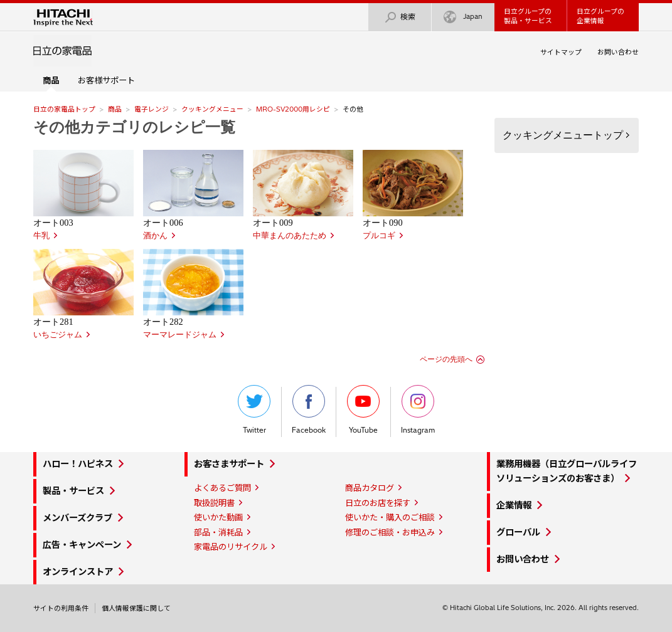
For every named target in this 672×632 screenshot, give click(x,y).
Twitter (254, 410)
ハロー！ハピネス (78, 464)
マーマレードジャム (180, 335)
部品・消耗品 (218, 532)
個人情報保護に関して (136, 608)
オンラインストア (78, 572)
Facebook (309, 410)
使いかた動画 (218, 517)
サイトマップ (561, 52)
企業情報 (514, 505)
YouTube (363, 410)
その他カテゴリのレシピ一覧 (134, 127)
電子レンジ (152, 109)
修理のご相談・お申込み (390, 532)
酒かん (155, 236)
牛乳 (41, 236)
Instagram (418, 410)
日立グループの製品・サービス (528, 16)
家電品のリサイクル (231, 547)
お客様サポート (106, 80)
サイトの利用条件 (61, 608)
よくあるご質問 (222, 488)
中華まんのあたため (290, 236)
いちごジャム (58, 335)
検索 (400, 17)
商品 (115, 109)
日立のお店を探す (378, 503)
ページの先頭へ (446, 359)
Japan (463, 17)
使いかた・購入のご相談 (390, 517)
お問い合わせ (618, 52)
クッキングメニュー (212, 109)
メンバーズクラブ (77, 518)
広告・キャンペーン (82, 545)
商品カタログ (370, 488)
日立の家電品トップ (64, 109)
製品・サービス (73, 491)
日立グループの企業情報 (600, 16)
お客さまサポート (229, 464)
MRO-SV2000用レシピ (293, 109)
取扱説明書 (214, 503)
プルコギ (379, 236)
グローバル (518, 532)
